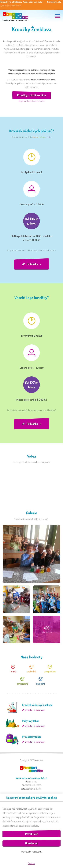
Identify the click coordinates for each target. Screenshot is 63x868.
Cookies (32, 863)
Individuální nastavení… (32, 852)
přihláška (29, 710)
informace (40, 710)
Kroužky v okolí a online (31, 95)
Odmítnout (31, 843)
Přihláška (32, 264)
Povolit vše (31, 834)
